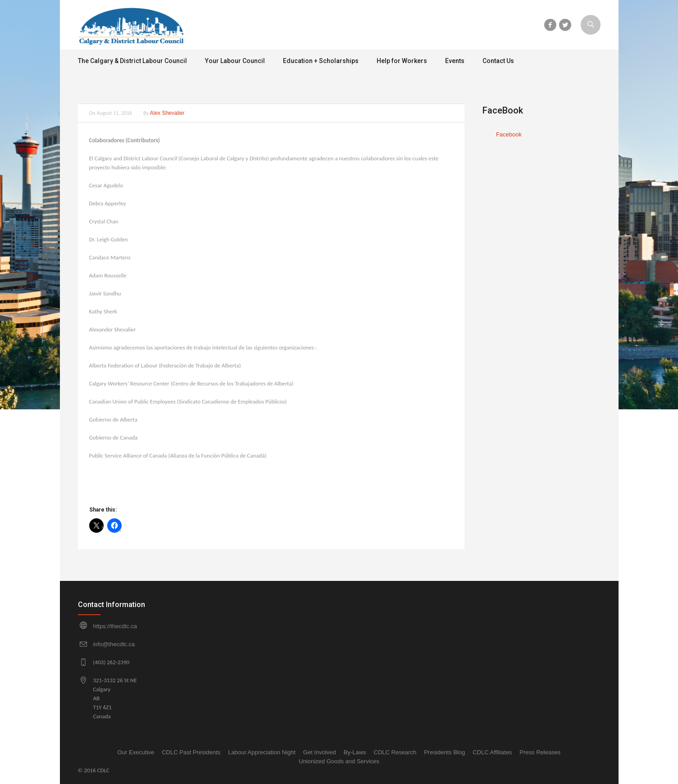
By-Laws (355, 752)
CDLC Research (395, 752)
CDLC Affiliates (492, 752)
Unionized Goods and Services (339, 761)
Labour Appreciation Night (262, 752)
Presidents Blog (444, 752)
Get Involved (320, 752)
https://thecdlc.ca (115, 626)
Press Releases (540, 752)
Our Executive (136, 752)
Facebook (509, 134)
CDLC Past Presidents (191, 752)
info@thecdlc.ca (114, 644)
